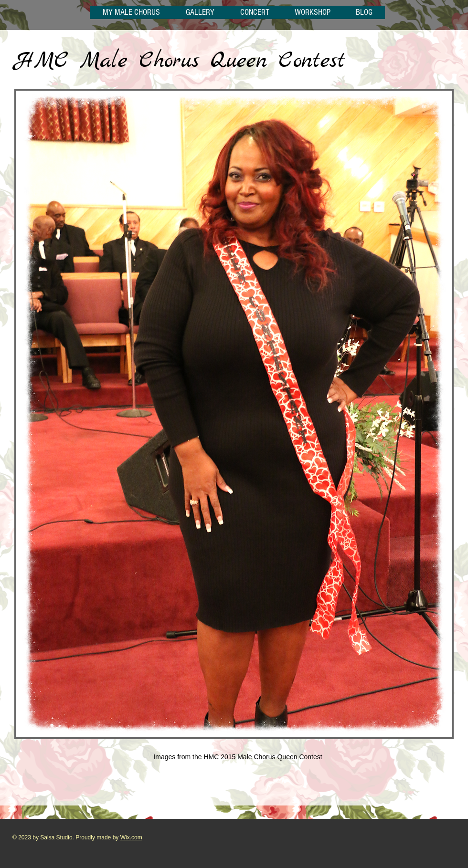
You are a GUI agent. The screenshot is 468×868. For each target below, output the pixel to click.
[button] (200, 15)
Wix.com (131, 837)
